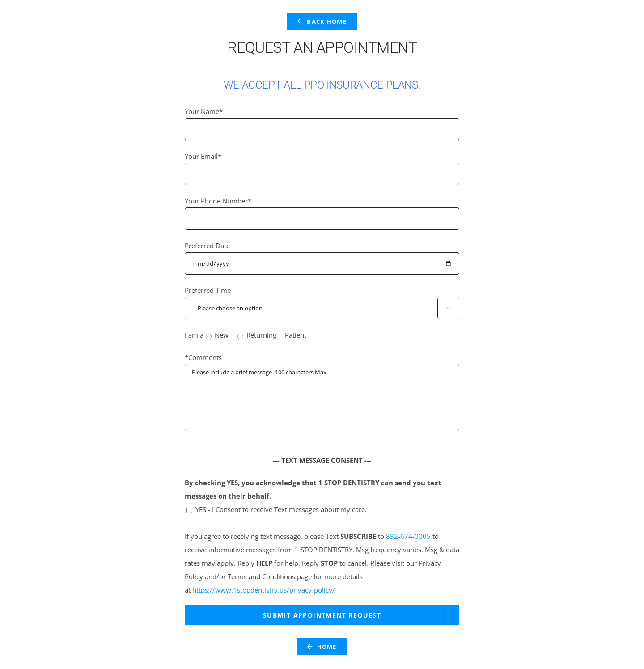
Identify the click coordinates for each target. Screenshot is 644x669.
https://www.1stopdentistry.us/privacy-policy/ (264, 590)
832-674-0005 (408, 536)
